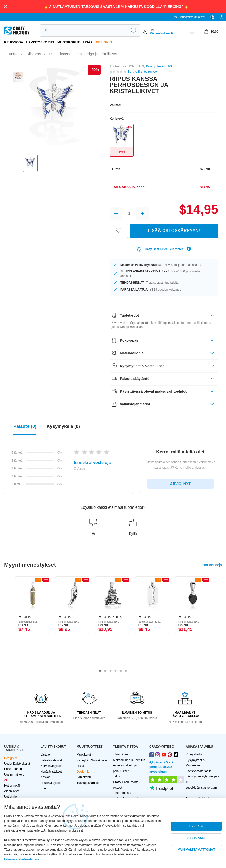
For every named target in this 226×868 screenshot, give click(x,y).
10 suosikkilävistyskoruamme (203, 788)
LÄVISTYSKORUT (40, 42)
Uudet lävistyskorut (17, 764)
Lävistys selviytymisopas (202, 776)
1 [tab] (100, 671)
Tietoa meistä (122, 793)
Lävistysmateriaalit (198, 771)
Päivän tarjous (14, 769)
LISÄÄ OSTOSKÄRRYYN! (174, 231)
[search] (84, 31)
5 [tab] (121, 671)
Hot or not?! (12, 786)
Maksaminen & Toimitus (129, 760)
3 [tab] (111, 671)
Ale (6, 780)
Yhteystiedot (194, 754)
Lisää (88, 42)
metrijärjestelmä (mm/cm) (190, 17)
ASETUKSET (197, 838)
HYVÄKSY (197, 826)
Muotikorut (69, 42)
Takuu (117, 776)
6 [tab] (126, 671)
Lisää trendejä (211, 565)
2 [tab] (105, 671)
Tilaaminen (121, 754)
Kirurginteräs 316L (159, 66)
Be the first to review (143, 72)
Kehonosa (14, 42)
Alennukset (12, 791)
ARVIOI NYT (180, 484)
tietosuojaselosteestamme (22, 859)
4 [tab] (116, 671)
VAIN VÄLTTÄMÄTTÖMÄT (196, 850)
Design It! (105, 42)
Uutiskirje (10, 797)
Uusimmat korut (15, 775)
